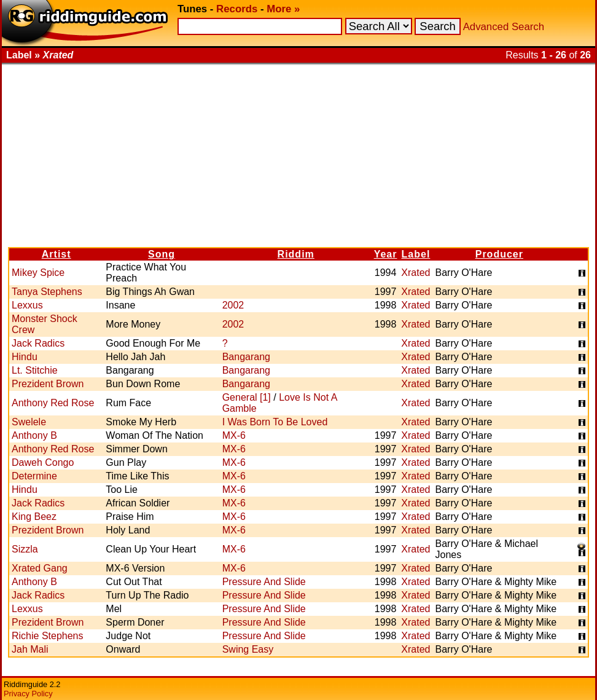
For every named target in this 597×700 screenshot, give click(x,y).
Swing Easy (248, 649)
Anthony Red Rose (53, 403)
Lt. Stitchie (35, 370)
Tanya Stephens (47, 292)
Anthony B (34, 435)
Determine (34, 476)
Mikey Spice (38, 273)
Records (237, 9)
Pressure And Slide (264, 582)
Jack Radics (38, 343)
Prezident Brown (48, 384)
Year (386, 254)
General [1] (247, 397)
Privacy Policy (28, 694)
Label (416, 254)
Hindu (25, 357)
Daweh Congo (43, 462)
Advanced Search (504, 27)
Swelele (29, 422)
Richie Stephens (48, 636)
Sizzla (25, 549)
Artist (57, 254)
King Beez (34, 517)
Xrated (416, 273)
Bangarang (246, 357)
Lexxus (27, 305)
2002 (233, 305)
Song (162, 254)
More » (283, 9)
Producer (499, 254)
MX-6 (234, 435)
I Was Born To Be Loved (275, 422)
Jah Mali (30, 649)
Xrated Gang (40, 568)
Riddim (296, 254)
